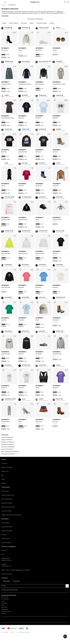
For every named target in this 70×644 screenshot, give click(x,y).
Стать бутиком (5, 539)
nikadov (58, 365)
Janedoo (58, 197)
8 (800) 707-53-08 (6, 560)
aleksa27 (58, 399)
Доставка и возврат (7, 503)
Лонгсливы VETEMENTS (8, 454)
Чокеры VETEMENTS (7, 437)
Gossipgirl (7, 28)
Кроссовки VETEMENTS (8, 447)
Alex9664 (59, 129)
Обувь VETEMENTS (7, 440)
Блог (3, 475)
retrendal (24, 265)
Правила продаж (5, 632)
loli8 (6, 95)
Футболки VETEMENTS (8, 442)
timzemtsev (25, 365)
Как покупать (5, 491)
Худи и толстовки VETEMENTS (10, 452)
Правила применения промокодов (11, 515)
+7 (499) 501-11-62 (6, 566)
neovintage (8, 365)
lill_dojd (58, 61)
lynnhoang (25, 61)
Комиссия (4, 535)
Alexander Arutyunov (6, 611)
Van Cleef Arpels (5, 599)
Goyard (3, 601)
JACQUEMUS (4, 603)
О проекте (4, 463)
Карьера (4, 483)
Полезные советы (6, 511)
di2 (5, 163)
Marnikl (58, 28)
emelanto (41, 95)
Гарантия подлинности (8, 495)
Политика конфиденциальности (23, 632)
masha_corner (43, 28)
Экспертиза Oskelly (7, 527)
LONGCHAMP (4, 607)
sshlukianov (25, 28)
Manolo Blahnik (5, 609)
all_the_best (59, 231)
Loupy (23, 399)
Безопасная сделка (7, 499)
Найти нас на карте (7, 574)
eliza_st (24, 163)
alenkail (41, 331)
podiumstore (60, 297)
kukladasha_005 (9, 399)
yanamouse (42, 197)
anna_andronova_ (44, 61)
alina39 (24, 95)
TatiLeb (58, 163)
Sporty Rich (4, 613)
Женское (4, 5)
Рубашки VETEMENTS (8, 444)
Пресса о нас (5, 471)
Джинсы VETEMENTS (7, 449)
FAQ (2, 554)
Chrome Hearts (5, 597)
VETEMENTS (5, 48)
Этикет (3, 479)
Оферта (13, 632)
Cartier (3, 605)
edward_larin (42, 365)
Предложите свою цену (8, 507)
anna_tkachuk (9, 197)
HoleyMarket (8, 265)
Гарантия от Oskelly (7, 467)
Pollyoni (41, 399)
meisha (41, 163)
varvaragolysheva (27, 197)
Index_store (42, 297)
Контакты (4, 550)
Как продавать (5, 523)
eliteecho (24, 331)
